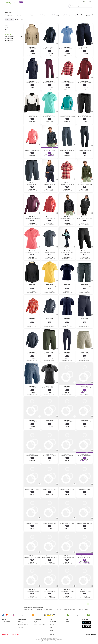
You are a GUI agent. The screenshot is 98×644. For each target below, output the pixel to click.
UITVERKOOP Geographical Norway (44, 609)
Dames (6, 27)
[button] (90, 2)
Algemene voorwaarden (23, 624)
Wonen (51, 629)
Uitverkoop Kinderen (10, 37)
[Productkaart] (32, 40)
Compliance (20, 627)
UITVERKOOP (8, 35)
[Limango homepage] (9, 2)
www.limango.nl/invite (56, 642)
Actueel (67, 621)
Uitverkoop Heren (9, 40)
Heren (6, 29)
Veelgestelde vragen (38, 623)
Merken (51, 631)
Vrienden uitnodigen (6, 621)
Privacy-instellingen (22, 626)
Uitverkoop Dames (9, 38)
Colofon (19, 621)
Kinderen (52, 624)
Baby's (51, 623)
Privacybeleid (20, 623)
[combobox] (81, 6)
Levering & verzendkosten (39, 624)
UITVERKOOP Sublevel (83, 609)
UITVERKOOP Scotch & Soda (70, 609)
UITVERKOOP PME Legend (29, 609)
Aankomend (68, 623)
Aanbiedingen (53, 621)
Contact (35, 621)
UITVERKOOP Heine (58, 609)
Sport (6, 31)
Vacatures (4, 623)
